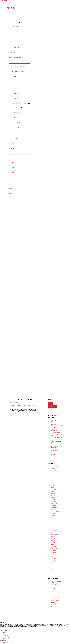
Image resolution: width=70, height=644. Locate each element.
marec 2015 (53, 565)
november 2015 (54, 555)
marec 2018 (54, 502)
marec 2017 (54, 522)
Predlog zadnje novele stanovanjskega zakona (56, 434)
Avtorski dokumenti (55, 585)
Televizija (53, 602)
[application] (13, 18)
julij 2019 (53, 485)
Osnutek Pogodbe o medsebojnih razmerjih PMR (56, 429)
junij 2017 (53, 516)
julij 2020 (53, 477)
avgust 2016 (54, 536)
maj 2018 (53, 499)
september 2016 (55, 534)
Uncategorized (54, 605)
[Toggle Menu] (20, 22)
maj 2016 (53, 542)
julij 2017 (53, 514)
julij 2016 (53, 538)
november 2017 (54, 508)
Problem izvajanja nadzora (22, 406)
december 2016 (54, 528)
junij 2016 (53, 540)
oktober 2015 (54, 557)
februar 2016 (54, 549)
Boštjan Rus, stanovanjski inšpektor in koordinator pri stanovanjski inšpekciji (56, 423)
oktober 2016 (54, 532)
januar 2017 (54, 526)
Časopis (53, 587)
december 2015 (54, 553)
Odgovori (53, 593)
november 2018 (54, 489)
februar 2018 (54, 504)
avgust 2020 (54, 475)
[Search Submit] (51, 403)
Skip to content (4, 1)
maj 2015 (53, 561)
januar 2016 (54, 551)
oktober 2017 (54, 510)
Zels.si (11, 8)
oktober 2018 (54, 491)
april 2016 (53, 544)
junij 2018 (53, 497)
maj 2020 (53, 479)
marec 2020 (54, 481)
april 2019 (53, 487)
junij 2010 (53, 569)
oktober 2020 (54, 473)
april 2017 (53, 520)
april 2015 (53, 563)
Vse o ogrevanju (55, 607)
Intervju (53, 591)
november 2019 (54, 483)
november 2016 (54, 530)
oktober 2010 (54, 567)
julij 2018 (53, 495)
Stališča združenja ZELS (15, 402)
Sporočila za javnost (56, 595)
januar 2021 (54, 471)
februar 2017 (54, 524)
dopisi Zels (53, 589)
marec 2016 (54, 547)
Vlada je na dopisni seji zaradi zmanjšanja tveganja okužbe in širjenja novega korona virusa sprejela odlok (56, 440)
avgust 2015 (54, 559)
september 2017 (55, 512)
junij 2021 (53, 469)
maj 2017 (53, 518)
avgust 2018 (54, 493)
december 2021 (54, 467)
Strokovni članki (55, 600)
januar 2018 (54, 506)
